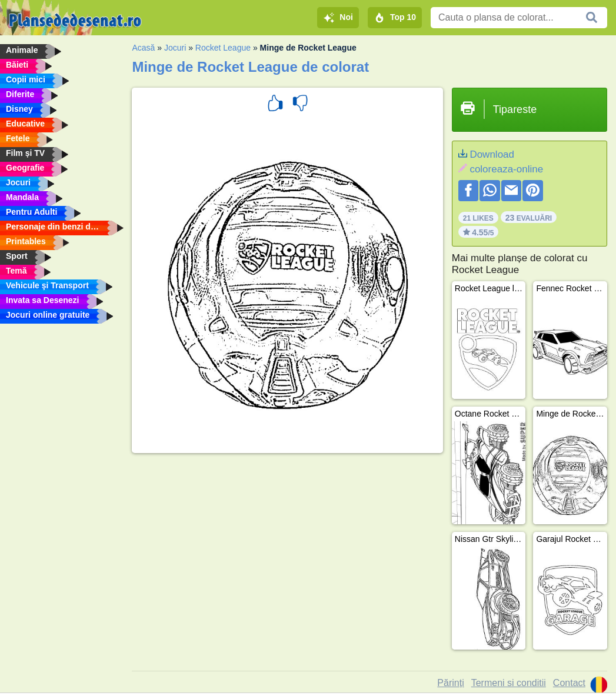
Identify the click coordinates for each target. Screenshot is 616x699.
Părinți (450, 683)
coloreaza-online (506, 169)
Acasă (143, 48)
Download (492, 154)
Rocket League (223, 48)
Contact (569, 683)
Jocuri (175, 48)
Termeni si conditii (509, 683)
